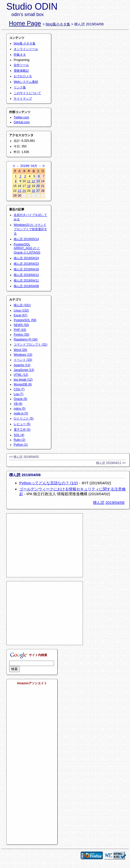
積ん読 (99, 502)
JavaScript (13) (24, 370)
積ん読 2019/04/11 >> (111, 463)
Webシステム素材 (26, 82)
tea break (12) (23, 380)
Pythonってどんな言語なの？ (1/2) (49, 483)
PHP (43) (20, 330)
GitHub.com (22, 122)
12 (33, 181)
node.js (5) (21, 413)
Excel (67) (21, 315)
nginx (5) (20, 409)
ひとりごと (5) (24, 418)
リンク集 (20, 87)
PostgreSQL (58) (25, 320)
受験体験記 (21, 71)
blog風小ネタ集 (58, 24)
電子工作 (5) (22, 430)
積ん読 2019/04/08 (26, 286)
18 (29, 186)
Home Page (25, 23)
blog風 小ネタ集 (25, 43)
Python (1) (21, 445)
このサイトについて (27, 93)
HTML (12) (21, 375)
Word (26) (20, 350)
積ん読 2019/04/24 (26, 258)
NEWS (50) (21, 325)
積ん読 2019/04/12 (26, 275)
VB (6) (18, 404)
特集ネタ (20, 55)
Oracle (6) (20, 399)
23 (19, 191)
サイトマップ (23, 99)
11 (29, 181)
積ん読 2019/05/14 (26, 239)
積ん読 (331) (22, 305)
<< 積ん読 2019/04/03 (24, 457)
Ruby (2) (20, 440)
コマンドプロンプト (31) (31, 345)
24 (24, 191)
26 (33, 191)
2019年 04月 (29, 166)
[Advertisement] (45, 545)
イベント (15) (23, 360)
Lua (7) (18, 394)
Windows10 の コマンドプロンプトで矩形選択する (30, 229)
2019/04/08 (115, 502)
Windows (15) (23, 355)
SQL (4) (19, 435)
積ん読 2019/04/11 (26, 281)
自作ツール (21, 65)
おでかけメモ (23, 76)
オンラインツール (26, 49)
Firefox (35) (21, 335)
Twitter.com (21, 117)
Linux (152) (21, 311)
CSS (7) (19, 389)
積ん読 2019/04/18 (26, 269)
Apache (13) (22, 365)
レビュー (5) (22, 424)
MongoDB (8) (23, 384)
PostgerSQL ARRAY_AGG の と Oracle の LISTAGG (27, 249)
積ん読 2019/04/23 (26, 264)
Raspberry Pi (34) (26, 339)
